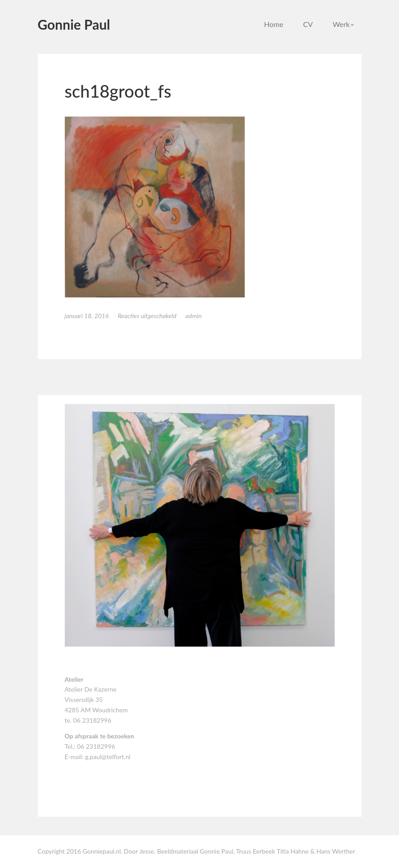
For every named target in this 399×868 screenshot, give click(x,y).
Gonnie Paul (74, 24)
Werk (343, 24)
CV (308, 24)
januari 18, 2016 (87, 316)
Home (274, 24)
